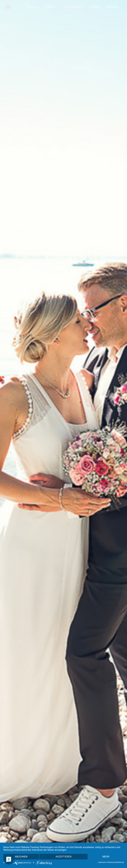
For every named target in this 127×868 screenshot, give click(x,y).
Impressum (102, 862)
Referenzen (112, 7)
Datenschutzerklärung (116, 862)
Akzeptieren (63, 857)
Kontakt (95, 7)
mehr (106, 857)
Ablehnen (21, 857)
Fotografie (33, 7)
